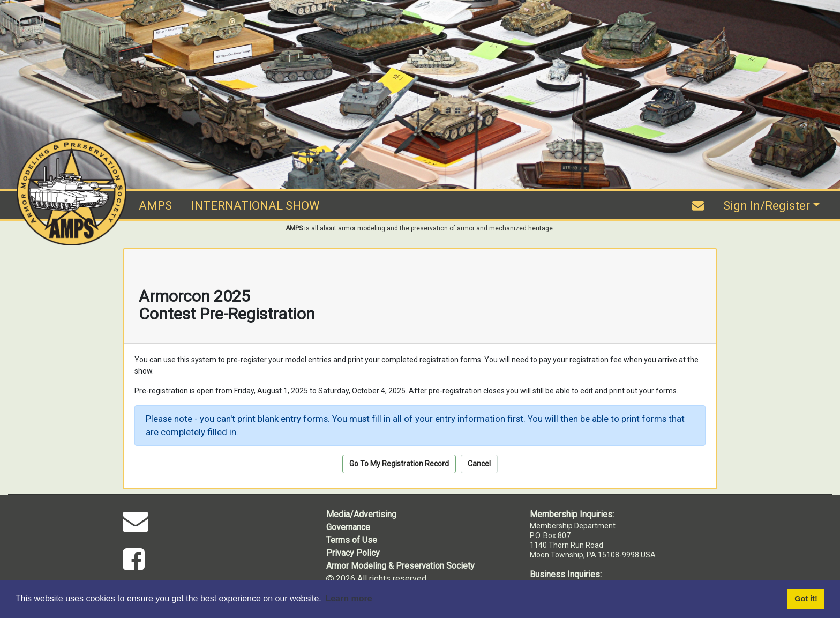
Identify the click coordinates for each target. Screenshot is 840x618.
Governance (348, 527)
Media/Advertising (361, 514)
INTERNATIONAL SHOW (256, 206)
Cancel (479, 464)
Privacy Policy (353, 553)
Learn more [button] (348, 598)
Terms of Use (352, 540)
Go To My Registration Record (399, 464)
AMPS (155, 206)
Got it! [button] (806, 599)
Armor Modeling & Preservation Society (400, 566)
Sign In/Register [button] (767, 206)
